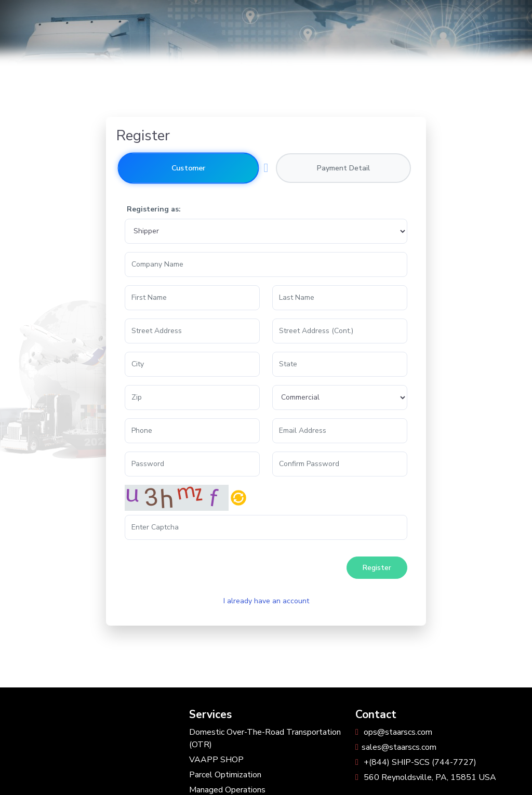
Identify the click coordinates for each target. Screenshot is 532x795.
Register (377, 568)
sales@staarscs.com (396, 747)
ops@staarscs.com (394, 732)
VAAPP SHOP (216, 760)
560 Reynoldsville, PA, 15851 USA (426, 777)
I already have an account (266, 601)
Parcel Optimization (225, 775)
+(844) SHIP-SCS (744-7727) (416, 762)
